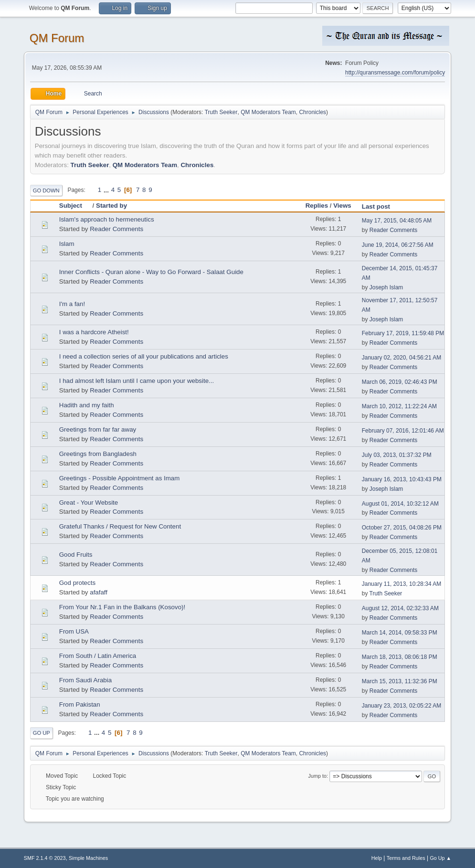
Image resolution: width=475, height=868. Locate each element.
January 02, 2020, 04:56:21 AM (402, 358)
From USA (74, 631)
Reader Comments (116, 229)
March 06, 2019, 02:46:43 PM (400, 382)
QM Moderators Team (268, 112)
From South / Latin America (98, 656)
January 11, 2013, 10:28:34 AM (402, 584)
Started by (111, 206)
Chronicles (312, 112)
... (107, 190)
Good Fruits (76, 555)
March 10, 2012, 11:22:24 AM (399, 406)
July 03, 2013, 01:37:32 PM (397, 455)
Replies (317, 206)
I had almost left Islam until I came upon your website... (137, 381)
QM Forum (57, 38)
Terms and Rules (406, 858)
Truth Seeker (221, 112)
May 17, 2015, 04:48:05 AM (397, 221)
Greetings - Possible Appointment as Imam (120, 478)
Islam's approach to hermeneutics (107, 219)
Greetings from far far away (98, 429)
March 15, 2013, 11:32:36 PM (400, 681)
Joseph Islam (386, 287)
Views (342, 206)
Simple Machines (88, 858)
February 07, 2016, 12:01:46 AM (403, 431)
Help (377, 858)
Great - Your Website (89, 503)
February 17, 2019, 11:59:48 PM (403, 333)
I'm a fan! (72, 304)
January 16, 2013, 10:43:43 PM (402, 479)
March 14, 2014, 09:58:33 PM (400, 633)
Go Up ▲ (440, 858)
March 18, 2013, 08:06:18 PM (400, 657)
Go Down (46, 191)
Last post (376, 206)
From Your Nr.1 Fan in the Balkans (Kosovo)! (122, 607)
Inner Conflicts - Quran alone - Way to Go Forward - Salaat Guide (151, 272)
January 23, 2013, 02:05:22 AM (402, 706)
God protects (77, 583)
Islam (67, 244)
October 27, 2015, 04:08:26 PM (402, 528)
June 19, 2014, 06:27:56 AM (398, 245)
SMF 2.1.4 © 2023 (45, 858)
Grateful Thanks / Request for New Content (120, 526)
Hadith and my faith (87, 405)
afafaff (99, 592)
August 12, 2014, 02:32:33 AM (400, 608)
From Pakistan (80, 704)
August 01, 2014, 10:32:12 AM (400, 504)
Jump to (317, 776)
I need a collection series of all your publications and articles (144, 356)
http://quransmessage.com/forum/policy (395, 73)
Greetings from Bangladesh (98, 454)
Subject (75, 206)
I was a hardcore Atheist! (94, 332)
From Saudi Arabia (85, 680)
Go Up (42, 733)
